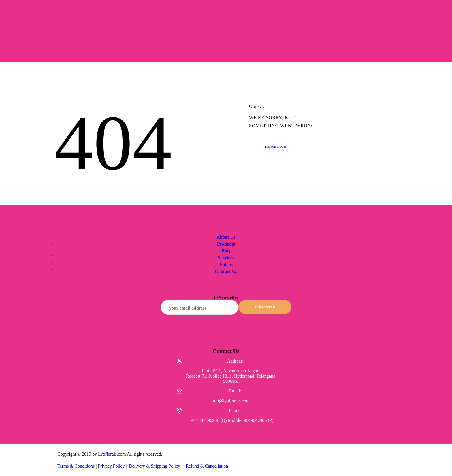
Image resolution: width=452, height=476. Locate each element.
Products (226, 244)
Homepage (277, 147)
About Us (226, 237)
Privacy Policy (112, 468)
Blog (226, 251)
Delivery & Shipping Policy (156, 468)
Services (226, 258)
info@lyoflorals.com (230, 402)
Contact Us (226, 271)
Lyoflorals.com (112, 456)
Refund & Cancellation (208, 468)
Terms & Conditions (76, 468)
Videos (226, 264)
